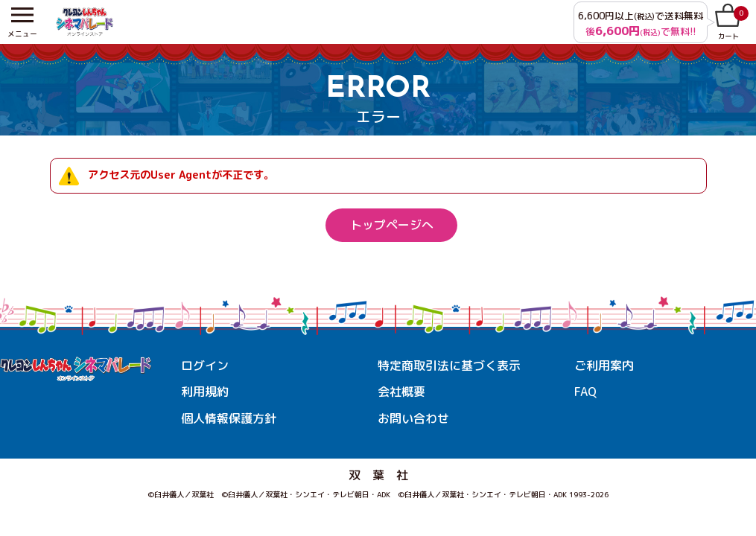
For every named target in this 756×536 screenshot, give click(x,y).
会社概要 (401, 392)
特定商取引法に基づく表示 (449, 366)
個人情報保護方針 (229, 418)
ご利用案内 (604, 366)
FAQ (585, 392)
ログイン (205, 366)
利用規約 (205, 392)
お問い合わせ (413, 418)
